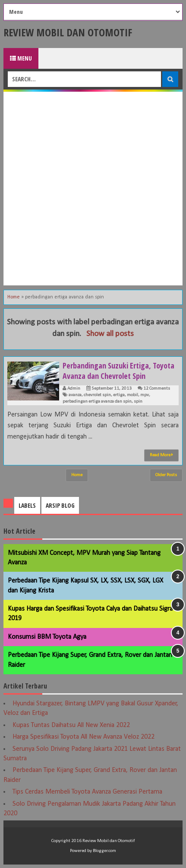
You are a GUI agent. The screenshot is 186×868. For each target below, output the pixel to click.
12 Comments (157, 389)
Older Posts (166, 475)
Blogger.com (104, 851)
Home (14, 297)
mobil (132, 395)
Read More (161, 455)
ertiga (119, 395)
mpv (145, 395)
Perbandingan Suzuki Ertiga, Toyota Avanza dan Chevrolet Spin (118, 371)
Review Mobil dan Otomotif (68, 32)
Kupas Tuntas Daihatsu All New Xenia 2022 (71, 725)
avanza (75, 395)
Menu (21, 58)
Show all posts (110, 334)
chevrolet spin (97, 395)
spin (138, 402)
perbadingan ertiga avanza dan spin (97, 402)
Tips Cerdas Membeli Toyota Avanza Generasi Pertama (87, 792)
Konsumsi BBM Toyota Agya (47, 637)
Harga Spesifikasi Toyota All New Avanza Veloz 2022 (84, 737)
